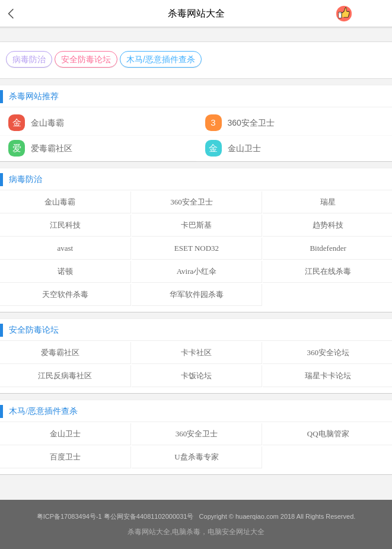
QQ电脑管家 (328, 434)
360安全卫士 (197, 202)
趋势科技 (328, 225)
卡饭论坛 (196, 376)
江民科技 (65, 225)
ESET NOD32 (197, 248)
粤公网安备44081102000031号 (149, 516)
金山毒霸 (65, 202)
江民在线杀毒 (328, 271)
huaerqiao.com (257, 516)
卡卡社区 (196, 352)
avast (65, 248)
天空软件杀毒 (65, 294)
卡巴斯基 (196, 225)
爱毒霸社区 (65, 352)
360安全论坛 (328, 352)
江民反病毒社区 (65, 376)
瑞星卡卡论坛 (328, 376)
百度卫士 (65, 457)
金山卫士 (65, 434)
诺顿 (65, 271)
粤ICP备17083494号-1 (69, 516)
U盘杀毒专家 (196, 457)
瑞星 (328, 202)
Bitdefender (328, 248)
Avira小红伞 (197, 271)
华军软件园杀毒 (197, 294)
